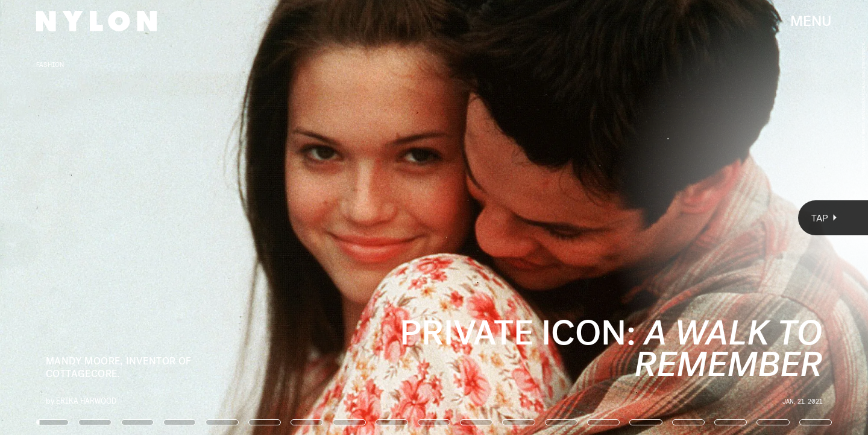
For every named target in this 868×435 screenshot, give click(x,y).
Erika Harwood (86, 400)
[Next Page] (577, 217)
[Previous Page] (143, 217)
